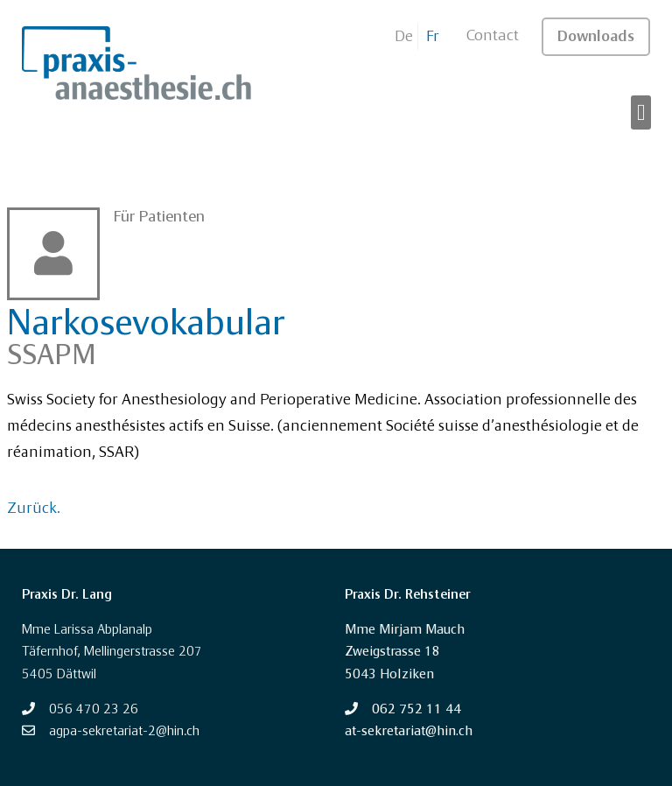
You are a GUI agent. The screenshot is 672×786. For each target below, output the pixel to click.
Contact (493, 36)
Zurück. (34, 509)
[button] (641, 112)
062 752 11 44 (416, 709)
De (404, 37)
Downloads (596, 37)
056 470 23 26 (94, 709)
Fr (433, 37)
